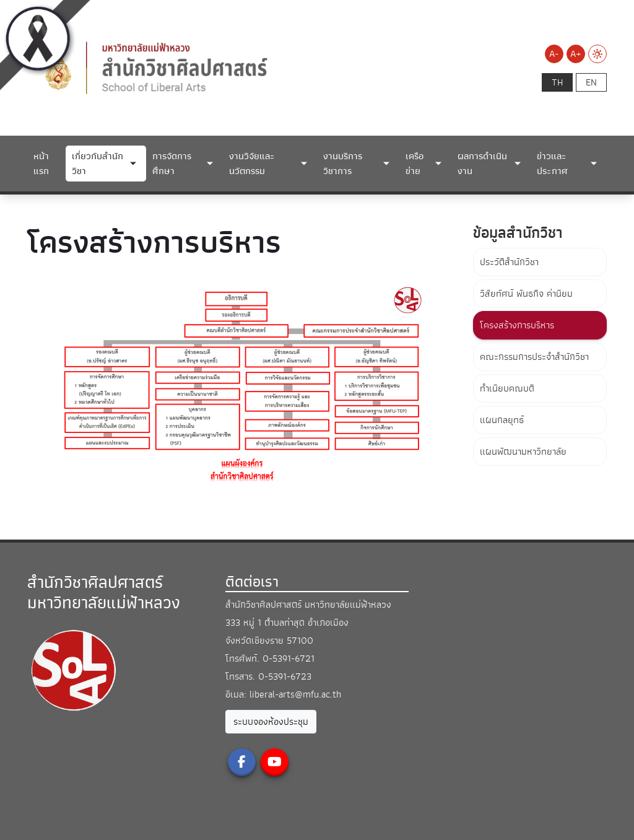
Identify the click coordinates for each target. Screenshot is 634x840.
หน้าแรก (41, 164)
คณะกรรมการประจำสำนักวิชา (534, 357)
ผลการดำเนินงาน (482, 164)
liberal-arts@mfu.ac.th (295, 694)
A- (554, 54)
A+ (576, 54)
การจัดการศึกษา (172, 164)
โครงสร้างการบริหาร (517, 325)
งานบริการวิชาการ (343, 164)
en (591, 82)
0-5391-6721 (289, 658)
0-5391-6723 (285, 676)
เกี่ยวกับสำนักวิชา (98, 164)
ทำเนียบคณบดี (507, 388)
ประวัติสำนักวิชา (509, 262)
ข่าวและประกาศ (552, 164)
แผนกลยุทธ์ (502, 420)
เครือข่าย (415, 164)
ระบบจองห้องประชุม (271, 722)
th (557, 82)
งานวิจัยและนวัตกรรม (252, 164)
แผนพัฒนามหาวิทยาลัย (523, 452)
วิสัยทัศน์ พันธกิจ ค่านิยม (526, 294)
